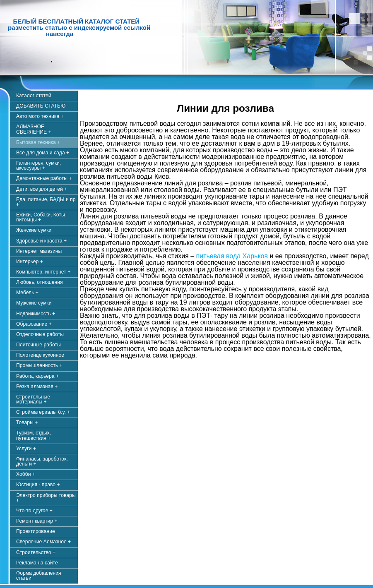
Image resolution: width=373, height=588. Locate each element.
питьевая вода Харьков (232, 256)
